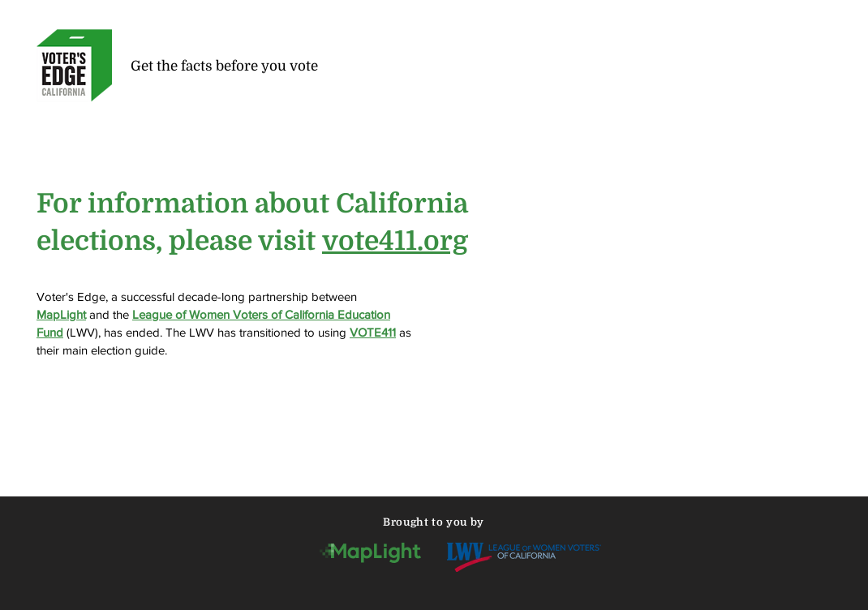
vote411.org (395, 241)
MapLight (61, 314)
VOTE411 (373, 332)
